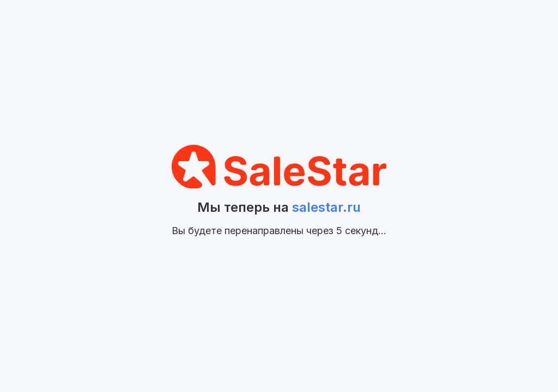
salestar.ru (326, 207)
